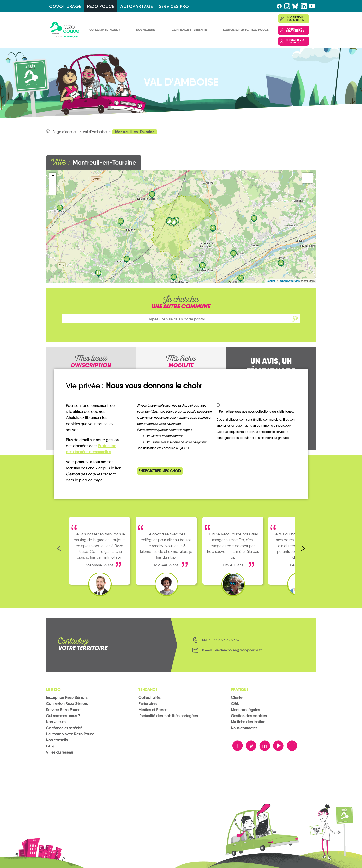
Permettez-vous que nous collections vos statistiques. (256, 412)
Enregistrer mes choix (160, 471)
